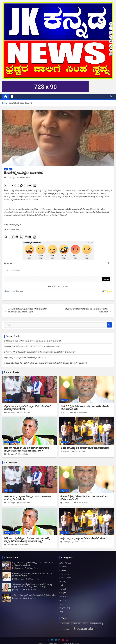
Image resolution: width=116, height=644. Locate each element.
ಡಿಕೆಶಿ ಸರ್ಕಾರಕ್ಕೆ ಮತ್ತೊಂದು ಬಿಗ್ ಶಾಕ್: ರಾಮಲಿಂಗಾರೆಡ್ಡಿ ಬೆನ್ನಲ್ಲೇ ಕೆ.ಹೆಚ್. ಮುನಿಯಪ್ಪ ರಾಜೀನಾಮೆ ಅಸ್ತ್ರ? (40, 348)
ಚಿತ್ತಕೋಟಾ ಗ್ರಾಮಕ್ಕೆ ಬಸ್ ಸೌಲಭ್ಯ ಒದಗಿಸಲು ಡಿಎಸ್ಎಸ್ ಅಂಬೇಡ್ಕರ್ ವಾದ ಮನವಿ (33, 337)
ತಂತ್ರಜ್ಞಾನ (63, 589)
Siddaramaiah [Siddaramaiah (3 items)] (84, 625)
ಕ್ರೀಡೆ (61, 581)
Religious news (65, 574)
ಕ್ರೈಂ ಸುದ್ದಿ (63, 585)
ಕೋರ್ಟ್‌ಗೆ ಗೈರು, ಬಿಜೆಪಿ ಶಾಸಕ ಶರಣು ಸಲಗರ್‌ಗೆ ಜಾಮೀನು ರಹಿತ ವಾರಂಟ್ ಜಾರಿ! (32, 342)
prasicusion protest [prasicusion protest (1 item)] (96, 620)
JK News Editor (24, 178)
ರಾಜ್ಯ (6, 169)
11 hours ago (67, 408)
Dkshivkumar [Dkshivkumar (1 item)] (65, 620)
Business (63, 563)
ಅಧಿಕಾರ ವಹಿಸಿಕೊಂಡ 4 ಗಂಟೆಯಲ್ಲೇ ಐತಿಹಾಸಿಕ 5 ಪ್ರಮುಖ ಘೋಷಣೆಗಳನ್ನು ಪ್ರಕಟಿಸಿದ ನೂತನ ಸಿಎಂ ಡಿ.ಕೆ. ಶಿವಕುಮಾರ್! (45, 359)
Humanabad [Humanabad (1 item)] (76, 620)
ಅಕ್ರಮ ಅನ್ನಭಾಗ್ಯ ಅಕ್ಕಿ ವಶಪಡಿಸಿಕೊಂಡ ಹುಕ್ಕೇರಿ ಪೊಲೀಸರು (25, 353)
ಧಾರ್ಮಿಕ (63, 593)
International (64, 570)
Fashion (63, 566)
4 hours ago (10, 408)
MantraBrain (75, 639)
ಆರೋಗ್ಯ (63, 578)
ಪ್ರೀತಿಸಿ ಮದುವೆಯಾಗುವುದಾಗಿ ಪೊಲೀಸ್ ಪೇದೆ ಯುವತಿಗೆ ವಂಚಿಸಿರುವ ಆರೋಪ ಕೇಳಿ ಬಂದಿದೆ (28, 306)
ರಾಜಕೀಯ (7, 438)
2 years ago (10, 178)
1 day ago (9, 450)
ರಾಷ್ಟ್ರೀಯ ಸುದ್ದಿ (65, 604)
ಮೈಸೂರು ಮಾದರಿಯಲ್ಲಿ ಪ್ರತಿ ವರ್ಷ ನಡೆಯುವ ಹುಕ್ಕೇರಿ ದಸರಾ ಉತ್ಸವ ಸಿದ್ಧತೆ (86, 306)
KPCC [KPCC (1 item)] (85, 620)
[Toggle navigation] (12, 96)
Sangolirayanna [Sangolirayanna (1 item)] (65, 625)
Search (109, 321)
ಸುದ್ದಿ (11, 169)
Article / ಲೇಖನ (65, 559)
